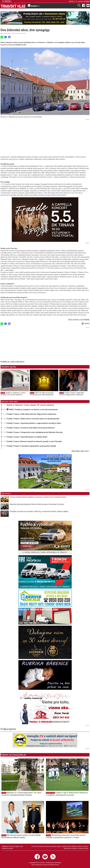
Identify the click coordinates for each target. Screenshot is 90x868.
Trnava (4, 793)
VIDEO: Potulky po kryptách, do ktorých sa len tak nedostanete (42, 394)
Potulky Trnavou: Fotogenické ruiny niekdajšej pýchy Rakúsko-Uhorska (35, 432)
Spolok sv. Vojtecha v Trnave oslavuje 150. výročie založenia (13, 394)
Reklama (74, 846)
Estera (88, 1)
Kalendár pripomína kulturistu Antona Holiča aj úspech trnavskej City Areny (37, 504)
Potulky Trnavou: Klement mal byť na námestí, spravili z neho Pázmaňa (34, 441)
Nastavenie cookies (70, 848)
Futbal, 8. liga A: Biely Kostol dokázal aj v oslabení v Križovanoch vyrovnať (67, 794)
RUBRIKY (34, 6)
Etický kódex (66, 846)
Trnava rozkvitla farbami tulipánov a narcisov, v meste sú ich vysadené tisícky (38, 497)
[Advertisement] (45, 136)
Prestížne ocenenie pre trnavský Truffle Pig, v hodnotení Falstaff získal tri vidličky (39, 511)
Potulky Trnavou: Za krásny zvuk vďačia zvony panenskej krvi (31, 428)
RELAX (3, 33)
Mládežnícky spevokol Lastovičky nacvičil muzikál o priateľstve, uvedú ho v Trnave (66, 836)
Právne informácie (38, 846)
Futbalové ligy (50, 793)
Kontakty (85, 846)
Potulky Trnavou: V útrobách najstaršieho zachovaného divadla (31, 446)
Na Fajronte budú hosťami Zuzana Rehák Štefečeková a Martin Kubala (21, 836)
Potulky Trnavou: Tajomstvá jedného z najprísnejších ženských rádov (34, 423)
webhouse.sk (54, 865)
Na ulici (8, 33)
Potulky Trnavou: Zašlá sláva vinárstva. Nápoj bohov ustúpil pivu (72, 394)
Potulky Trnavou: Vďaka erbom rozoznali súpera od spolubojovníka (33, 419)
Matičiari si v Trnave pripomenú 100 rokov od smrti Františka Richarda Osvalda (21, 794)
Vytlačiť (86, 323)
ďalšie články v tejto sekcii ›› (81, 451)
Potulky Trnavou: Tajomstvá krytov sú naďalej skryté (27, 437)
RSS (79, 846)
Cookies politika (83, 848)
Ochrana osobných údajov (53, 846)
